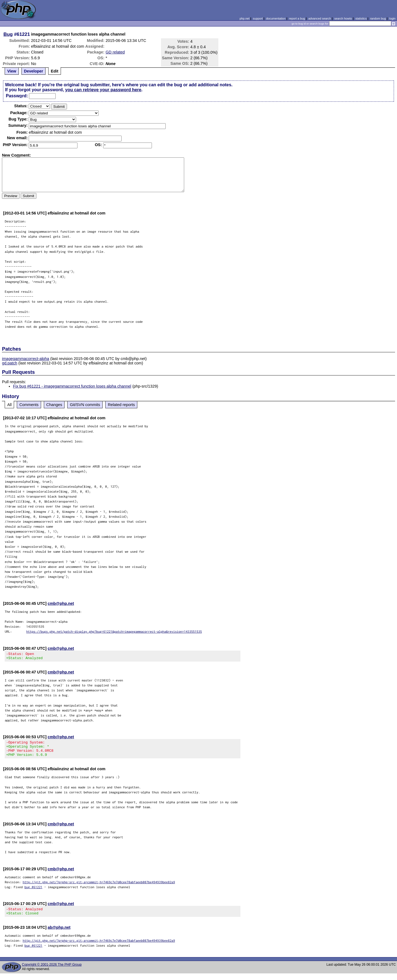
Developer (34, 71)
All (9, 405)
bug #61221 (33, 892)
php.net (245, 18)
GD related (115, 52)
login (392, 18)
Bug (8, 34)
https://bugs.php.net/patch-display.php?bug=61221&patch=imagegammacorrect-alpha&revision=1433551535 (114, 631)
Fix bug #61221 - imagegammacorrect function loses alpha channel (72, 386)
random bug (378, 18)
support (258, 18)
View (12, 71)
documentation (276, 18)
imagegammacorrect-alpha (26, 359)
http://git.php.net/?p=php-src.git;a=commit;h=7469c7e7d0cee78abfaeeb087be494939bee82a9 (99, 887)
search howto (343, 18)
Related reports (121, 405)
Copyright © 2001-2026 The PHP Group (52, 971)
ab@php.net (59, 934)
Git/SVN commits (85, 405)
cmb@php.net (61, 603)
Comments (29, 405)
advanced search (320, 18)
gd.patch (10, 363)
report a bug (297, 18)
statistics (361, 18)
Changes (54, 405)
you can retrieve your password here (103, 90)
